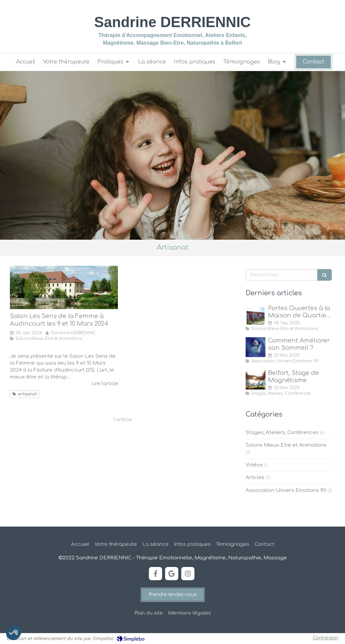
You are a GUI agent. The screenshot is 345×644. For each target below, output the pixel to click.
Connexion (326, 638)
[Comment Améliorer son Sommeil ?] (256, 347)
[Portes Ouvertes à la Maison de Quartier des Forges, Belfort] (256, 315)
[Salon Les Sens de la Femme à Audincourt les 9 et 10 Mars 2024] (64, 287)
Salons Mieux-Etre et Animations (286, 445)
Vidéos (254, 465)
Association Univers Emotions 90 (286, 490)
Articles (255, 478)
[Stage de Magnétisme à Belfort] (256, 380)
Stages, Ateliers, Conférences (282, 433)
